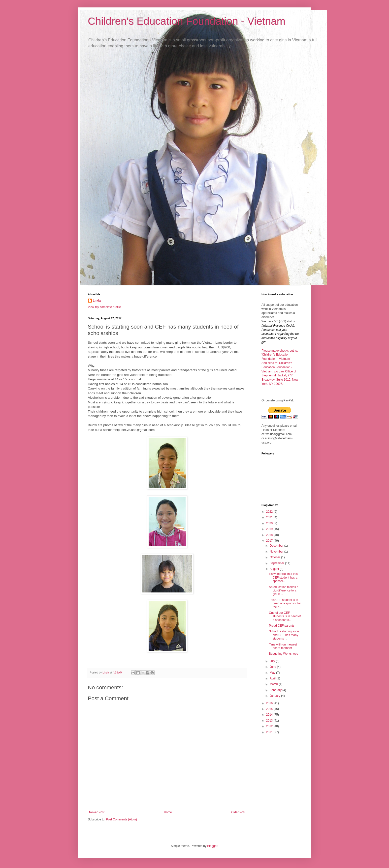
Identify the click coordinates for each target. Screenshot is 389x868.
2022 (270, 512)
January (275, 696)
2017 (270, 541)
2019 (270, 529)
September (277, 563)
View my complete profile (104, 307)
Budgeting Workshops (283, 654)
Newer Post (97, 812)
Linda (97, 301)
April (273, 678)
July (273, 661)
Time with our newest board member (283, 646)
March (274, 684)
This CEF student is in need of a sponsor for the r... (285, 603)
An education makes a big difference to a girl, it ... (284, 591)
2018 (270, 535)
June (273, 667)
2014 (270, 715)
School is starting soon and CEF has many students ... (284, 635)
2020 (270, 523)
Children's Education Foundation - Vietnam (187, 21)
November (277, 552)
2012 (270, 726)
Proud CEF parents (282, 626)
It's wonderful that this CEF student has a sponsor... (283, 577)
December (277, 546)
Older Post (238, 812)
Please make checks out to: (280, 351)
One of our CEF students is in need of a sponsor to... (285, 616)
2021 (270, 517)
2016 (270, 703)
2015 (270, 709)
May (273, 673)
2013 (270, 721)
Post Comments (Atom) (121, 819)
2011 (270, 732)
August (275, 569)
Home (168, 812)
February (276, 690)
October (275, 557)
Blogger (212, 846)
